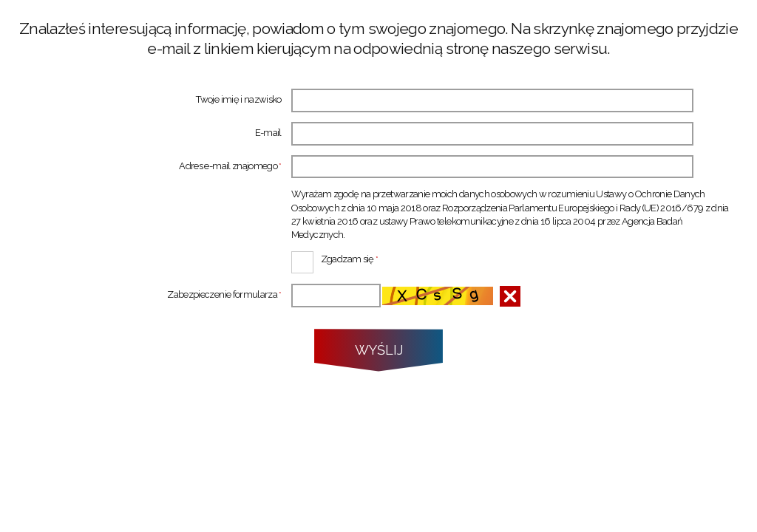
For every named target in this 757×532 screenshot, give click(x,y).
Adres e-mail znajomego (150, 167)
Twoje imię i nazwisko (238, 100)
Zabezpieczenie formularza (150, 295)
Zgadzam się (335, 258)
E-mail (268, 133)
